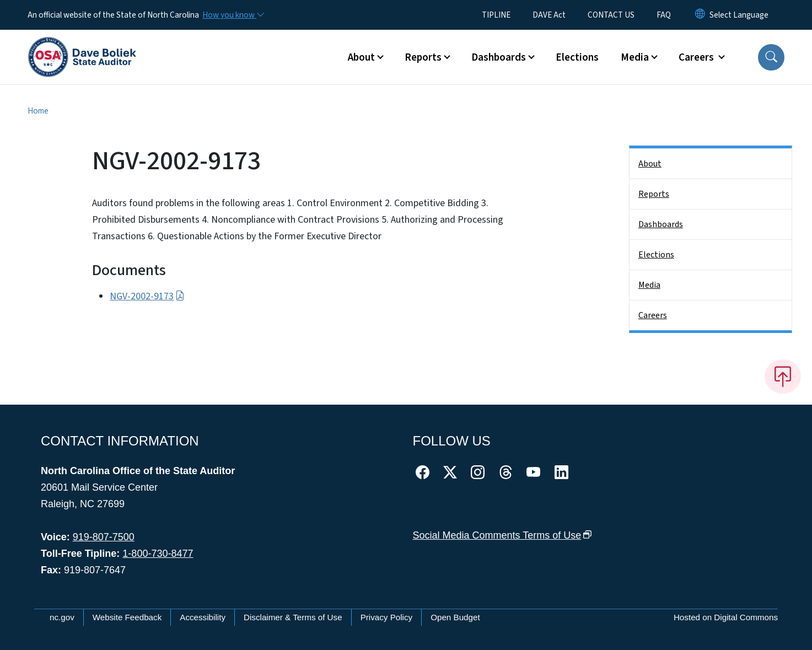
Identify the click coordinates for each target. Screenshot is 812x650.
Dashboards (661, 224)
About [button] (361, 57)
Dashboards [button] (499, 57)
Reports (654, 194)
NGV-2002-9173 (147, 296)
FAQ (664, 15)
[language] (739, 15)
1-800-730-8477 (158, 554)
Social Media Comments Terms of (502, 535)
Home (38, 111)
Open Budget (455, 617)
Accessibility (203, 617)
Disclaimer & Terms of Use (293, 617)
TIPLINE (496, 15)
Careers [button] (697, 57)
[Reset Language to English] (700, 15)
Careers (653, 315)
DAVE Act (549, 15)
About (650, 164)
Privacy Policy (387, 617)
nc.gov (62, 617)
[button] (771, 57)
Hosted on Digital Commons (726, 617)
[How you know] (233, 15)
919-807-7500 (104, 537)
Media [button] (635, 57)
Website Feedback (127, 617)
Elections (577, 57)
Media (649, 285)
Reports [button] (423, 57)
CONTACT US (611, 15)
